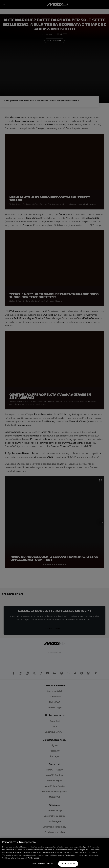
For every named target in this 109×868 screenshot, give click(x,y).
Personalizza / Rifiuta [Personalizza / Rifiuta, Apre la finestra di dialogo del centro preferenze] (43, 864)
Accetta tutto (68, 864)
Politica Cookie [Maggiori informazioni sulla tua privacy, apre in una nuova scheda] (33, 858)
